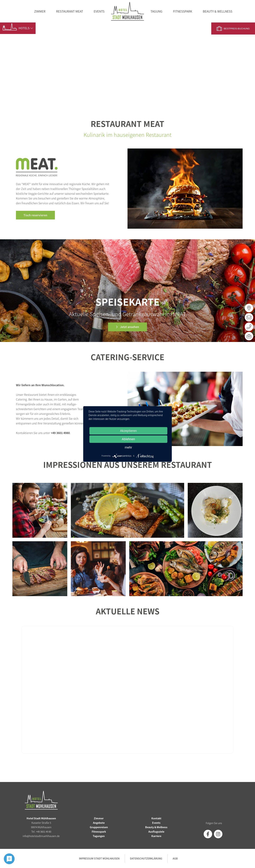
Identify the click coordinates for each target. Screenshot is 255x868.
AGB (175, 858)
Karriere (156, 836)
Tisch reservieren (35, 215)
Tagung (156, 11)
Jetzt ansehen (129, 327)
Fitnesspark (183, 11)
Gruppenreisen (99, 827)
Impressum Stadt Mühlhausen (99, 858)
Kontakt (156, 818)
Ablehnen (128, 439)
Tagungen (99, 836)
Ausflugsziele (156, 832)
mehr (128, 447)
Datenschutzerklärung (146, 858)
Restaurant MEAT (70, 11)
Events (99, 11)
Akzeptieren (128, 431)
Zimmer (40, 11)
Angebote (99, 823)
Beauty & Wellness (218, 11)
